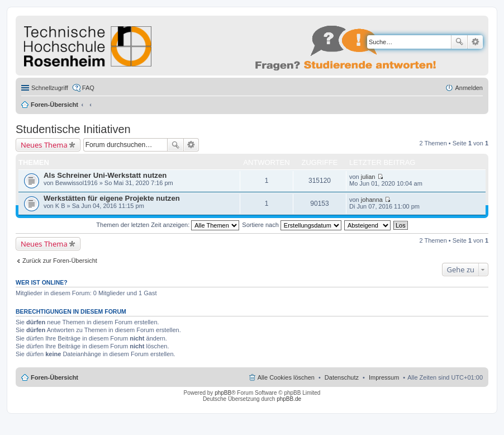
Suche (459, 42)
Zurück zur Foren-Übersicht (60, 261)
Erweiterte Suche (475, 42)
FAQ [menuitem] (88, 88)
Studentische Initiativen (73, 129)
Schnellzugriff (50, 88)
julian (368, 177)
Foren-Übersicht (54, 105)
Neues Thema (44, 145)
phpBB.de (289, 399)
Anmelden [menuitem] (469, 88)
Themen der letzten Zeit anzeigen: (168, 225)
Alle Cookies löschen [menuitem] (286, 377)
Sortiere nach (291, 225)
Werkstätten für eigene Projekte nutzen (112, 198)
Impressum (384, 377)
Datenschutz (342, 377)
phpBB (223, 393)
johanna (372, 200)
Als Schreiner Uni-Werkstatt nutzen (105, 175)
